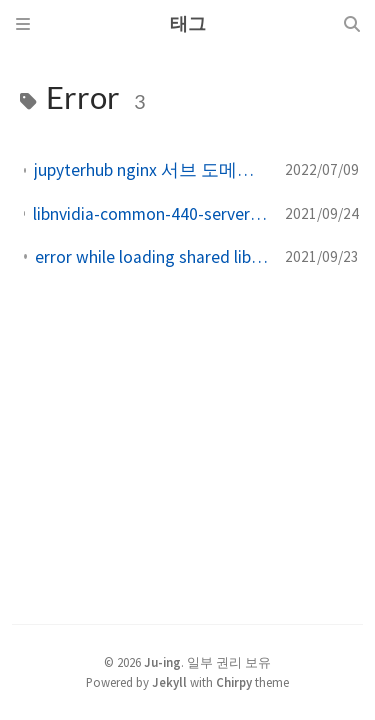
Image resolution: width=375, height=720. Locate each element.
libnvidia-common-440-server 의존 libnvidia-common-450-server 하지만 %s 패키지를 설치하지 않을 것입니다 (151, 214)
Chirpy (234, 682)
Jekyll (169, 682)
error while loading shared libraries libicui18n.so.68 (152, 257)
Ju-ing (162, 662)
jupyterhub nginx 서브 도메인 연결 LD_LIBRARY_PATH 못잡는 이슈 (151, 170)
